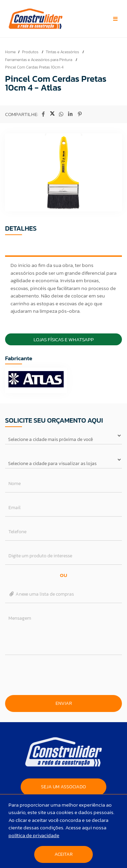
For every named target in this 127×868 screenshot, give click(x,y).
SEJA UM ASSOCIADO (63, 787)
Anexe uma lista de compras (41, 594)
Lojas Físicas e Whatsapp (64, 339)
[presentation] (64, 675)
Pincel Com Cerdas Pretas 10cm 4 (34, 67)
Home (10, 52)
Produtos (31, 52)
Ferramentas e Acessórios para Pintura (39, 60)
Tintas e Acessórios (63, 52)
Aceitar (63, 854)
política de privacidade (34, 835)
